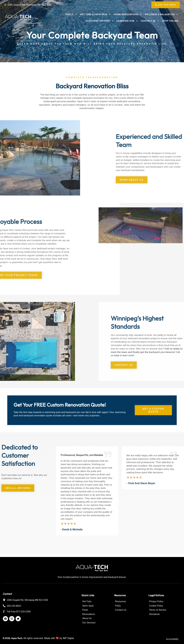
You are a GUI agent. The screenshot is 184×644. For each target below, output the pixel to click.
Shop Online (170, 22)
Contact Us (150, 22)
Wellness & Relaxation (162, 15)
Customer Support (100, 22)
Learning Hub (127, 22)
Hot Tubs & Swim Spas (95, 15)
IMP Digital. (69, 638)
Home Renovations (128, 15)
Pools (71, 15)
